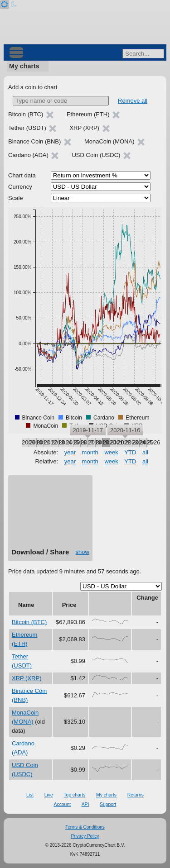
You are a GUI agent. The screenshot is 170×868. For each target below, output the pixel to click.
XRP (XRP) (27, 678)
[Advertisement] (50, 515)
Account (63, 804)
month (90, 452)
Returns (136, 795)
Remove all (133, 101)
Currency (20, 187)
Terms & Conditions (85, 827)
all (145, 452)
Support (108, 804)
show (83, 552)
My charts (24, 66)
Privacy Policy (85, 836)
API (85, 804)
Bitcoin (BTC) (29, 622)
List (30, 795)
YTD (130, 452)
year (70, 452)
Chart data (22, 175)
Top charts (74, 795)
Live (49, 795)
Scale (16, 198)
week (111, 452)
